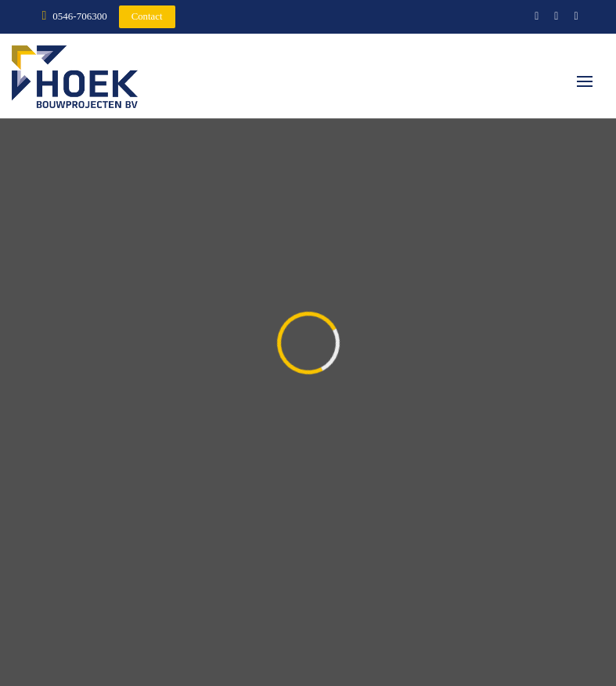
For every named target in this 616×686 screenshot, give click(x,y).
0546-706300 (79, 16)
